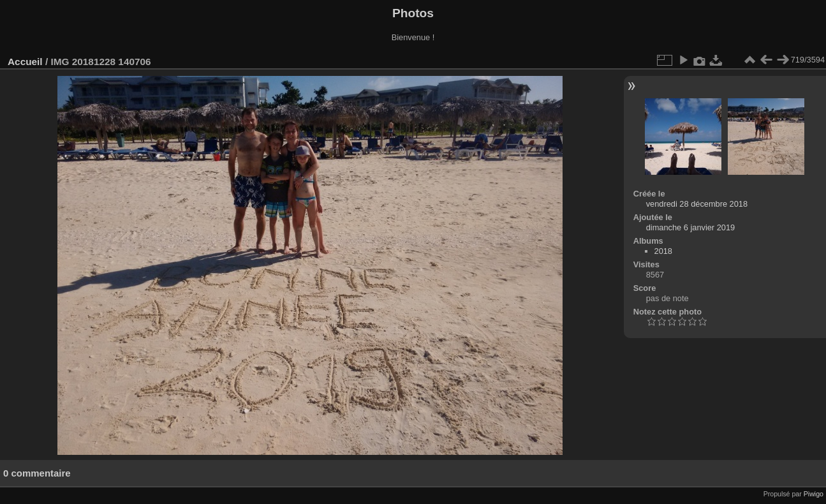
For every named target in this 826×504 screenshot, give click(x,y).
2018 (663, 251)
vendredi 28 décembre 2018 (697, 204)
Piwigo (814, 494)
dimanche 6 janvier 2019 (690, 227)
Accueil (25, 62)
